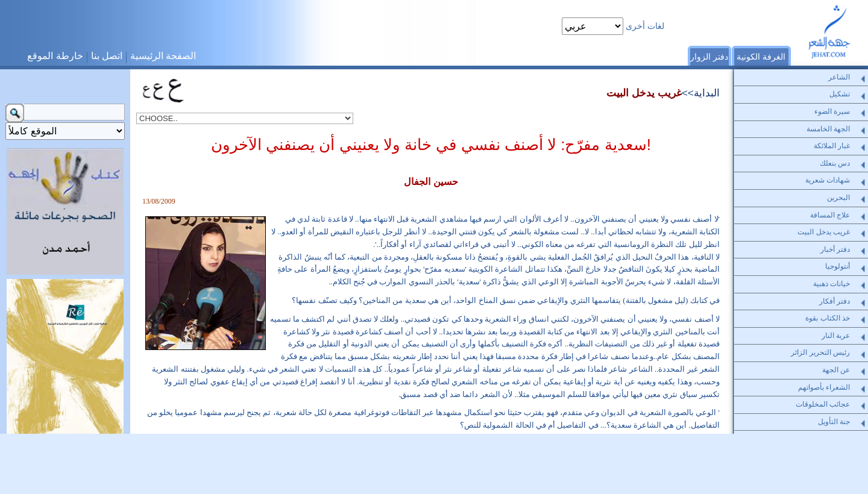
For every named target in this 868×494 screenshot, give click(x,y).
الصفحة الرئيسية (163, 56)
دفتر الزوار (709, 57)
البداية (707, 93)
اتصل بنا (107, 56)
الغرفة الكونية (761, 57)
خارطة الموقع (55, 56)
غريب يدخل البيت (644, 93)
